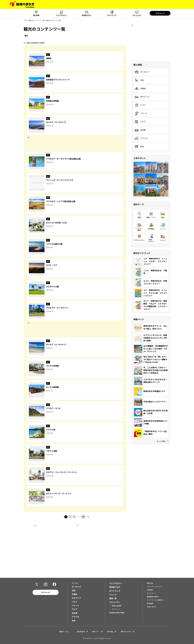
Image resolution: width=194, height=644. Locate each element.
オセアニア (142, 97)
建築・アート (151, 217)
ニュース (113, 595)
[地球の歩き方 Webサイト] (22, 4)
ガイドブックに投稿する (155, 600)
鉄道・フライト (151, 240)
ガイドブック (112, 15)
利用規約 (150, 590)
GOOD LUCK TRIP (117, 613)
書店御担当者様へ (153, 597)
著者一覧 (113, 598)
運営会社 (150, 583)
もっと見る (161, 441)
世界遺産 (151, 229)
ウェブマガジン (61, 15)
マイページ (160, 13)
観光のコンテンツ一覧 (37, 20)
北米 (139, 80)
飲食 (139, 217)
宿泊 (163, 217)
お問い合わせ (151, 607)
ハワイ (140, 105)
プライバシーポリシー (155, 586)
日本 (139, 147)
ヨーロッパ (142, 72)
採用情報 (150, 603)
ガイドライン (151, 593)
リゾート (141, 113)
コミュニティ (137, 15)
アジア (140, 122)
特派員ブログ (87, 15)
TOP (25, 20)
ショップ (163, 240)
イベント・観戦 (139, 229)
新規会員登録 (117, 606)
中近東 (140, 130)
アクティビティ (139, 240)
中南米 (140, 89)
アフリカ (141, 138)
